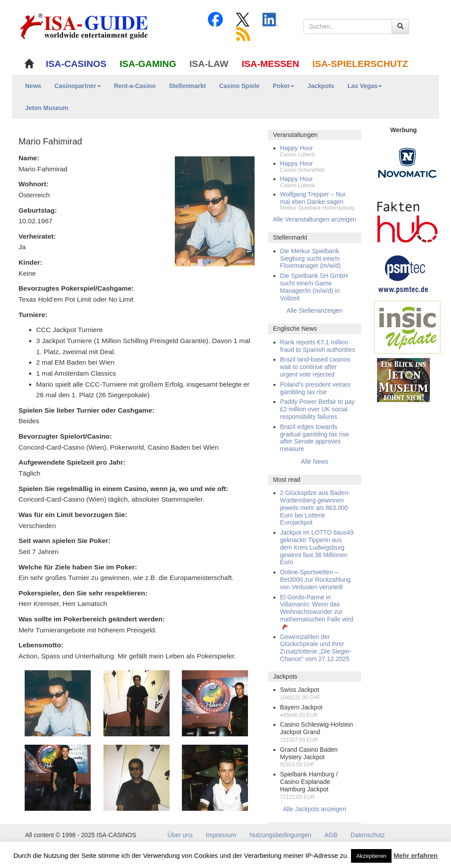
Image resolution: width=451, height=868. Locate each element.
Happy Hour (297, 148)
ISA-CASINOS (76, 64)
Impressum (221, 835)
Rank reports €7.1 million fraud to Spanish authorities (318, 346)
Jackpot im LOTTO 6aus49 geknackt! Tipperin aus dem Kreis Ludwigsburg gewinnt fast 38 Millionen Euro (317, 547)
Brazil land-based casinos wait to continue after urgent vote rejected (315, 367)
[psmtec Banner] (403, 273)
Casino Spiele (239, 86)
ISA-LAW (209, 64)
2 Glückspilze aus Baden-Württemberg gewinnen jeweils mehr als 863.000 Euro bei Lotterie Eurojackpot (315, 508)
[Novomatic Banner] (407, 163)
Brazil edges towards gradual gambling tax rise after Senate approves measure (314, 438)
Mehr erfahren (416, 855)
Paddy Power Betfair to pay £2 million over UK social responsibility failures (318, 409)
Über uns (180, 835)
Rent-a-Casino (135, 86)
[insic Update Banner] (407, 327)
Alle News (314, 462)
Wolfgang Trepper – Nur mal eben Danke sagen (313, 198)
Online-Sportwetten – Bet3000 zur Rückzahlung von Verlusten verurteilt (315, 580)
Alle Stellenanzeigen (315, 310)
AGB (331, 835)
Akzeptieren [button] (372, 856)
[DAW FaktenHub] (407, 220)
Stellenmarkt (187, 86)
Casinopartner (78, 86)
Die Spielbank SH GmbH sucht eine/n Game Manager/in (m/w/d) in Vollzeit (314, 287)
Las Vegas (365, 86)
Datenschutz (368, 835)
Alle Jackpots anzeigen (314, 809)
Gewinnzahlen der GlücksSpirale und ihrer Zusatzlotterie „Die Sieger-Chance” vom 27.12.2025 (316, 648)
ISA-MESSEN (271, 64)
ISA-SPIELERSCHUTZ (360, 64)
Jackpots (321, 86)
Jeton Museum (47, 108)
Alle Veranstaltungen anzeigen (315, 219)
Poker (283, 86)
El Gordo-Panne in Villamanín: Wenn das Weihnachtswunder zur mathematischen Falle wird (317, 612)
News (33, 86)
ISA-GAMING (148, 64)
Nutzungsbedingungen (280, 835)
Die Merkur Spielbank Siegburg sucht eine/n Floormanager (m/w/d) (311, 259)
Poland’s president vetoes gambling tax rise (315, 388)
